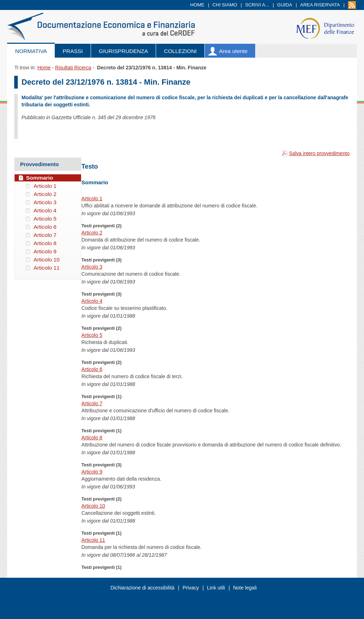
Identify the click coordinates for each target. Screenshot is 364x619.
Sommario (39, 178)
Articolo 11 (93, 540)
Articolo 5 (92, 335)
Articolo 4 (92, 301)
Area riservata (320, 5)
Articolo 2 (92, 233)
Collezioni (180, 51)
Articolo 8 (92, 438)
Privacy (191, 588)
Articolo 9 (92, 472)
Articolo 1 (92, 199)
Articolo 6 (92, 369)
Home (197, 5)
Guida (285, 5)
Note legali (245, 588)
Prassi (73, 51)
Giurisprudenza (123, 51)
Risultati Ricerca (73, 68)
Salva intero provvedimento (319, 153)
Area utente (233, 51)
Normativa (31, 51)
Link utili (216, 588)
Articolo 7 (92, 403)
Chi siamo (225, 5)
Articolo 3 (92, 267)
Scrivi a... (257, 5)
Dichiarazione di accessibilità (143, 588)
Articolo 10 (93, 506)
